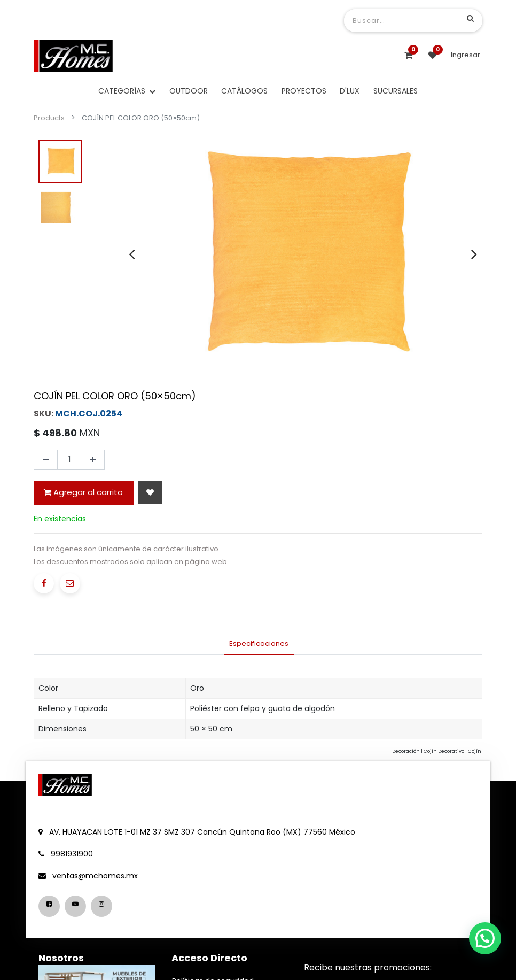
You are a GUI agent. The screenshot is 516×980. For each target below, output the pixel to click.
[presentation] (132, 254)
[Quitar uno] (46, 460)
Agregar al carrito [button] (83, 492)
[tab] (259, 644)
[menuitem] (189, 91)
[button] (150, 493)
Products (49, 118)
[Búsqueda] (470, 18)
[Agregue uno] (93, 460)
